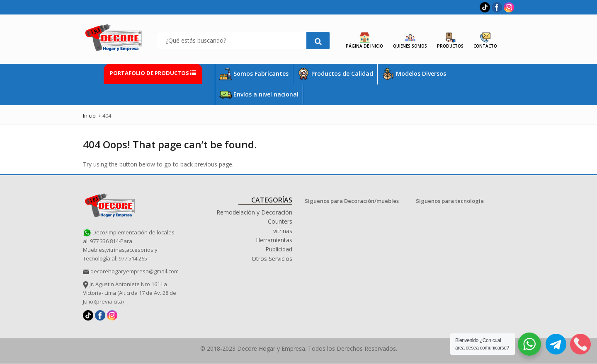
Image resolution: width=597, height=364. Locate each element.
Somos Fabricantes (254, 74)
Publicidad (279, 249)
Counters (280, 221)
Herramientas (274, 240)
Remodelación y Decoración (254, 212)
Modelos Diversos (414, 74)
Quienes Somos (410, 41)
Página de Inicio (364, 41)
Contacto (485, 41)
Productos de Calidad (335, 74)
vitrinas (283, 231)
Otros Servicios (272, 259)
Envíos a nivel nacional (259, 95)
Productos (450, 41)
